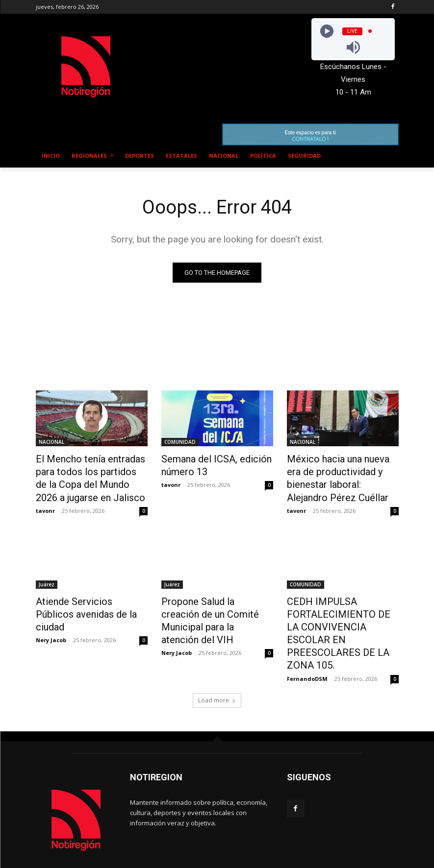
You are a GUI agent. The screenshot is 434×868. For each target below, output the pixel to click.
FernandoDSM (307, 648)
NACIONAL (51, 442)
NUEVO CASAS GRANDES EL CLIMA (222, 57)
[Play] (327, 31)
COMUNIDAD (180, 442)
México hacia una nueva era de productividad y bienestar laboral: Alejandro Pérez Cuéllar (343, 474)
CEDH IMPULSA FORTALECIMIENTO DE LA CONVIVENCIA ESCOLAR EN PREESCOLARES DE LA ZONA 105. (340, 614)
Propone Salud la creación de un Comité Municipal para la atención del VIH (215, 603)
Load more (217, 669)
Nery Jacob (51, 615)
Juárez (47, 576)
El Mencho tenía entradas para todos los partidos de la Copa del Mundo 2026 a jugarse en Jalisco (91, 474)
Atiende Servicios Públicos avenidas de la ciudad (85, 598)
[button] (387, 156)
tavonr (45, 502)
